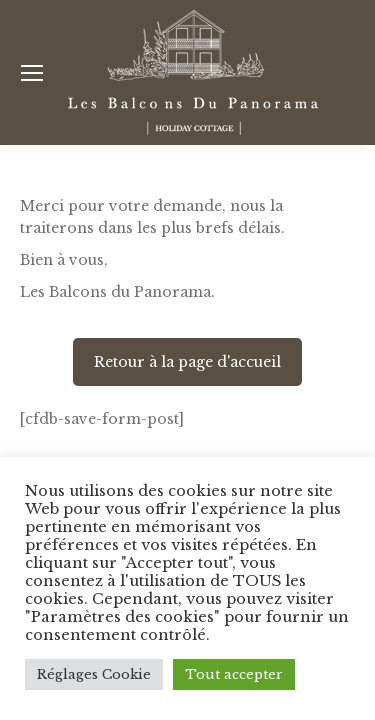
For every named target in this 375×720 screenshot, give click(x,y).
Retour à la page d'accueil (187, 362)
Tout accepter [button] (234, 674)
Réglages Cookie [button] (94, 674)
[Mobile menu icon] (32, 73)
